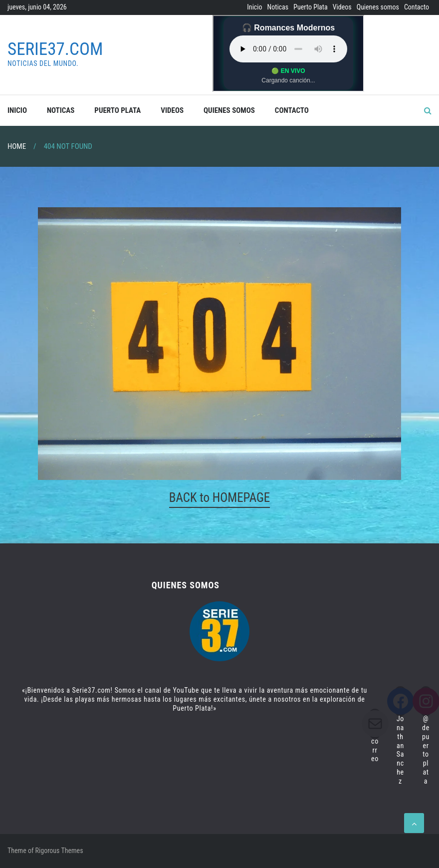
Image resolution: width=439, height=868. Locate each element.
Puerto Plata (310, 7)
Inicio (254, 7)
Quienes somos (378, 7)
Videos (342, 7)
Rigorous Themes (59, 851)
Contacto (417, 7)
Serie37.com (55, 49)
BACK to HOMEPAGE (219, 498)
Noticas (278, 7)
